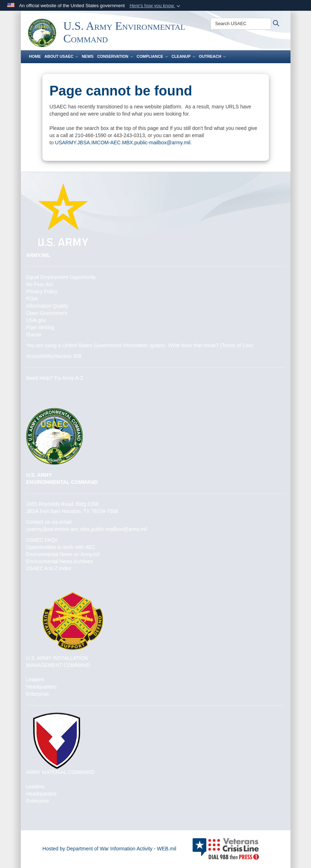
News (88, 56)
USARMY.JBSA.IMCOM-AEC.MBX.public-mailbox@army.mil (123, 143)
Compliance (152, 56)
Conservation (115, 56)
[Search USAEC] (241, 24)
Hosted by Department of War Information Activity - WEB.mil (109, 849)
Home (35, 56)
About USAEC (61, 56)
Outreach (212, 56)
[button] (155, 6)
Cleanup (183, 56)
